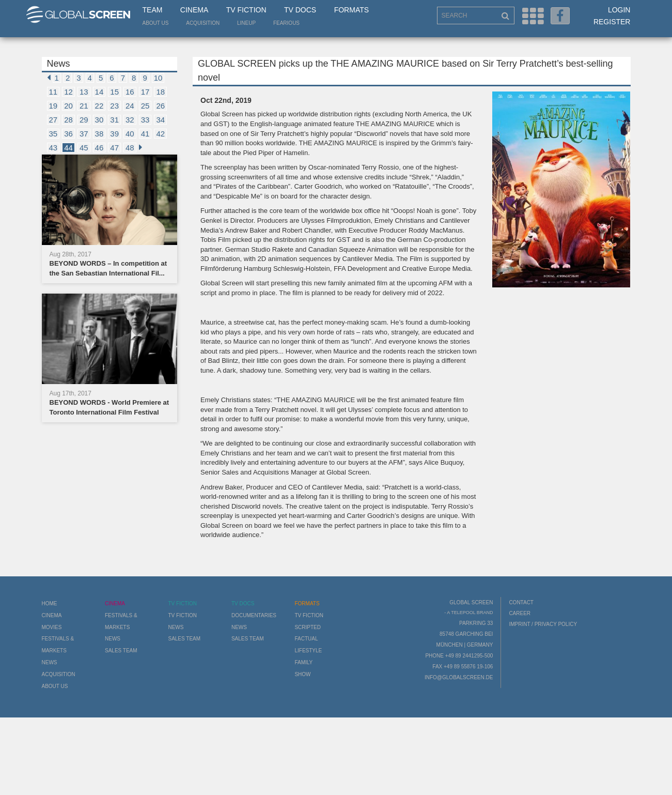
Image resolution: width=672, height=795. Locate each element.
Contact (521, 602)
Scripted (308, 627)
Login (619, 10)
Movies (52, 627)
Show (302, 674)
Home (50, 603)
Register (612, 22)
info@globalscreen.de (459, 677)
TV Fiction (246, 10)
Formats (351, 10)
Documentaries (254, 615)
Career (520, 613)
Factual (306, 639)
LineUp (246, 23)
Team (153, 10)
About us (156, 23)
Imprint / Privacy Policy (543, 624)
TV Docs (300, 10)
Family (303, 662)
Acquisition (203, 23)
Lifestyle (308, 651)
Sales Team (121, 651)
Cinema (194, 10)
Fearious (286, 23)
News (50, 662)
